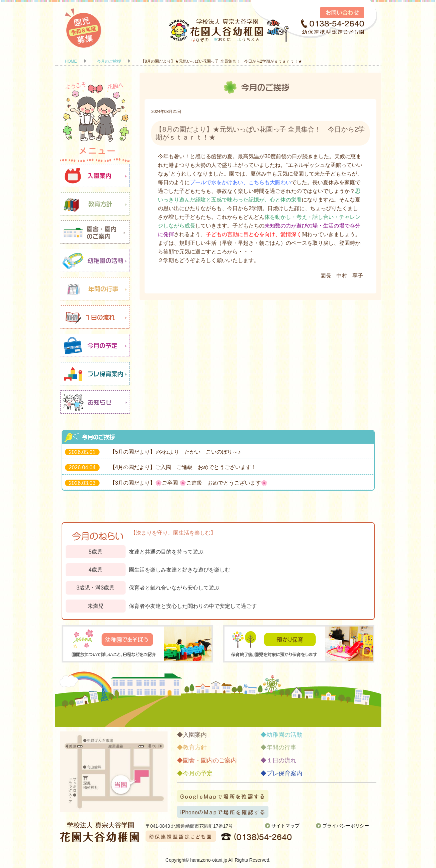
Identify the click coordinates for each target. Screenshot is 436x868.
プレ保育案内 (95, 374)
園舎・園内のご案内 (95, 232)
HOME (71, 61)
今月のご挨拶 (109, 61)
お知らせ (95, 402)
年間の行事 (95, 289)
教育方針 (95, 204)
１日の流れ (95, 317)
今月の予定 (95, 345)
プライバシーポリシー (346, 826)
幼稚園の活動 (95, 260)
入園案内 (95, 176)
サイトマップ (285, 826)
